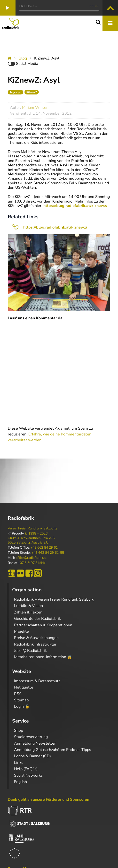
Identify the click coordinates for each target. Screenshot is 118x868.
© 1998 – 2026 (36, 534)
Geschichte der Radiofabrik (37, 619)
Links (19, 763)
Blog (23, 58)
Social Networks (28, 775)
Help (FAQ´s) (26, 769)
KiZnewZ (32, 92)
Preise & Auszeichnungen (36, 638)
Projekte (21, 631)
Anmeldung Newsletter (35, 743)
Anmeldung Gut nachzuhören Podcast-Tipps (53, 750)
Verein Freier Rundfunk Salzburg (32, 528)
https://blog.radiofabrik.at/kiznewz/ (75, 206)
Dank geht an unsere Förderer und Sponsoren (48, 800)
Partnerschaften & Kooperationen (43, 625)
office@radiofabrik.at (31, 558)
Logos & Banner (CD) (32, 756)
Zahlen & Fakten (28, 612)
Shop (19, 731)
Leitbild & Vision (28, 606)
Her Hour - (28, 6)
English (20, 782)
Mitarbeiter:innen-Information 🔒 (43, 657)
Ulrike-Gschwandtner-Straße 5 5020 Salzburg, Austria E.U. (31, 540)
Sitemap (21, 700)
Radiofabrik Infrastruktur (35, 644)
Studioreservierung (31, 737)
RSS (18, 694)
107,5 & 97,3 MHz (32, 563)
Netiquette (24, 687)
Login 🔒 (22, 706)
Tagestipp (16, 92)
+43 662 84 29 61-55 (48, 553)
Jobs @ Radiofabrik (30, 651)
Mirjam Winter (35, 108)
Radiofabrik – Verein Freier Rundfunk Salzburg (54, 599)
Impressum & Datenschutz (37, 681)
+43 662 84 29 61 (44, 548)
